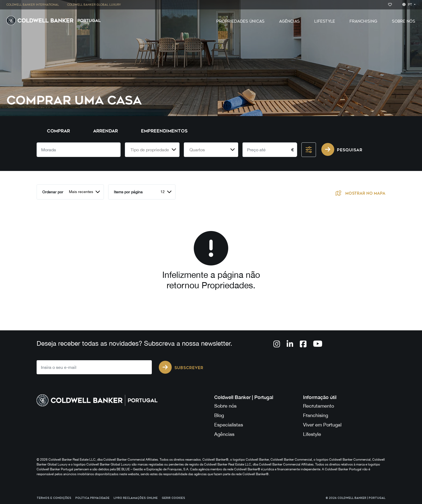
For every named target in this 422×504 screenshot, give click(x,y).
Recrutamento (319, 406)
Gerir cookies (173, 498)
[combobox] (152, 150)
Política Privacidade (92, 498)
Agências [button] (289, 21)
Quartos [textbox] (197, 150)
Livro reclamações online (136, 498)
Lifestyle (325, 21)
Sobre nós (225, 406)
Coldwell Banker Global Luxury (94, 5)
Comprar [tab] (58, 131)
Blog (219, 415)
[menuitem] (35, 5)
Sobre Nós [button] (404, 21)
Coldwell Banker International (33, 5)
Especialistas (229, 425)
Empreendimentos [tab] (164, 131)
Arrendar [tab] (105, 131)
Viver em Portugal (322, 425)
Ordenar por (53, 192)
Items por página (128, 192)
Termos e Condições (54, 498)
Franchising (363, 21)
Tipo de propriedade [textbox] (150, 150)
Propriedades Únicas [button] (240, 21)
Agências (224, 434)
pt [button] (408, 5)
